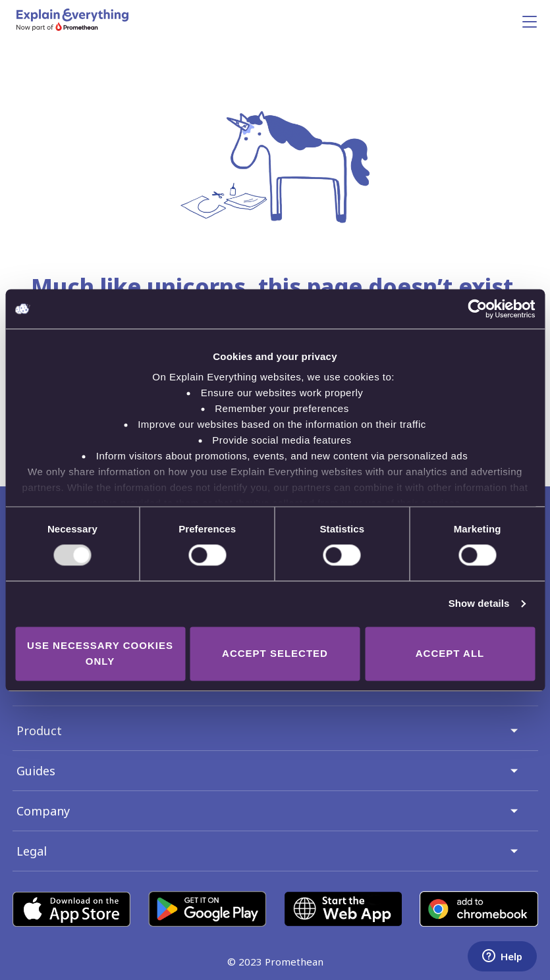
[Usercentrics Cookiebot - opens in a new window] (477, 309)
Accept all (450, 653)
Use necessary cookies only (100, 653)
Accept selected (275, 653)
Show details (479, 604)
